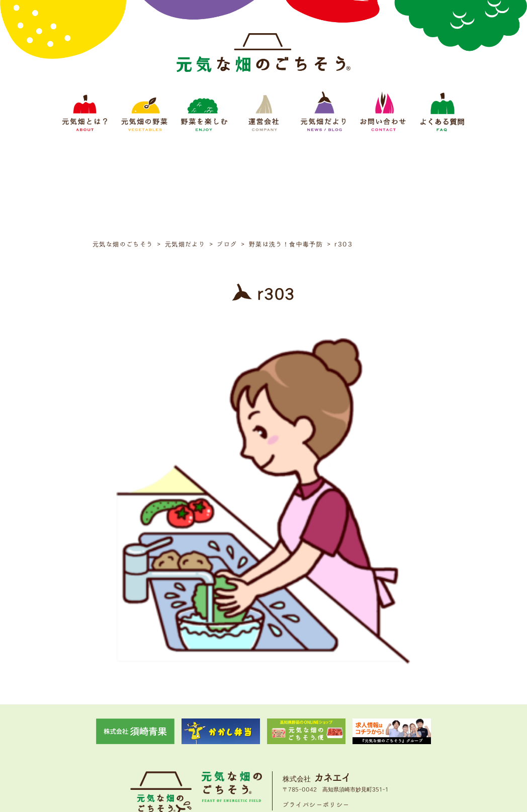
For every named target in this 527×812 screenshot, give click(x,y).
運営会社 (267, 743)
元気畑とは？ (131, 743)
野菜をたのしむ (224, 743)
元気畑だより (306, 743)
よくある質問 (396, 743)
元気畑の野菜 (176, 743)
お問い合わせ (351, 743)
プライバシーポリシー (316, 712)
